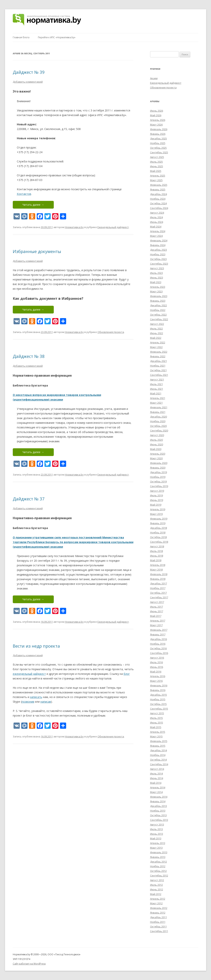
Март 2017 (156, 625)
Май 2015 (156, 727)
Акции (154, 78)
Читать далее (33, 205)
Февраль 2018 (159, 574)
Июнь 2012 (157, 889)
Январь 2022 (158, 356)
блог (127, 674)
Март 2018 (156, 570)
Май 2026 (156, 115)
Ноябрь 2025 (158, 143)
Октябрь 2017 (158, 593)
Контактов (24, 194)
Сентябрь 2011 (159, 931)
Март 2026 (156, 125)
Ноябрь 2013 (158, 811)
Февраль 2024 (159, 240)
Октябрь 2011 (158, 926)
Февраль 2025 (159, 185)
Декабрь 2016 (158, 639)
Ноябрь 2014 (158, 755)
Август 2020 (157, 435)
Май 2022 (156, 338)
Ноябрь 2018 (158, 532)
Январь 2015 (158, 746)
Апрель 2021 (158, 398)
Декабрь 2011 (158, 917)
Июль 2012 (156, 885)
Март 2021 (156, 403)
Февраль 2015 (159, 741)
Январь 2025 (158, 189)
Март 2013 (156, 848)
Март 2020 (156, 458)
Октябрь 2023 (158, 259)
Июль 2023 (156, 273)
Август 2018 (157, 546)
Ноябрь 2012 (158, 866)
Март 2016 (156, 681)
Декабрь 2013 (158, 806)
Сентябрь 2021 (159, 375)
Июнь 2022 (157, 333)
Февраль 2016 (159, 685)
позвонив (28, 702)
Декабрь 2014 (158, 750)
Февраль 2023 (159, 296)
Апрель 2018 (158, 565)
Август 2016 (157, 658)
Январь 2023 (158, 301)
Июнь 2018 (157, 556)
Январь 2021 (158, 412)
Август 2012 (157, 880)
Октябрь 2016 (158, 648)
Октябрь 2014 (158, 760)
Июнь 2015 (157, 723)
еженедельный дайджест (29, 674)
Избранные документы (37, 251)
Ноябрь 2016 (158, 644)
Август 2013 (157, 825)
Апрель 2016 (158, 676)
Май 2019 (156, 505)
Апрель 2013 (158, 843)
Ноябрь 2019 (158, 477)
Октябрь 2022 (158, 315)
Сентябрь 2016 (159, 653)
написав (46, 702)
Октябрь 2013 (158, 815)
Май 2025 (156, 171)
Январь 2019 (158, 523)
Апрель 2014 (158, 787)
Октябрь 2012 (158, 871)
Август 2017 (157, 602)
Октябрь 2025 (158, 148)
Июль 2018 (156, 551)
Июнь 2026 (157, 111)
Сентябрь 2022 (159, 319)
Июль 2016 (156, 662)
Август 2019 (157, 491)
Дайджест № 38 (29, 356)
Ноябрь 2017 (158, 588)
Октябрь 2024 (158, 203)
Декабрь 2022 (158, 305)
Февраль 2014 (159, 797)
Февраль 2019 (159, 519)
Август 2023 (157, 268)
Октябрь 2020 (158, 426)
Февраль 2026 (159, 129)
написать (36, 697)
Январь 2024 (158, 245)
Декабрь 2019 (158, 472)
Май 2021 (156, 393)
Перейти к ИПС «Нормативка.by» (57, 37)
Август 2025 (157, 157)
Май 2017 (156, 616)
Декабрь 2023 (158, 250)
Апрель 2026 (158, 120)
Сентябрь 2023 (159, 264)
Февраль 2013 (159, 852)
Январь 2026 (158, 134)
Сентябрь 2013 (159, 820)
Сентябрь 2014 (159, 764)
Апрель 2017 (158, 621)
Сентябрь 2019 (159, 486)
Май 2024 (156, 227)
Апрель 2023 (158, 287)
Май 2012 (156, 894)
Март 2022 (156, 347)
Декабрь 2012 (158, 862)
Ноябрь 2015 (158, 699)
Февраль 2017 (159, 630)
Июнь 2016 (157, 667)
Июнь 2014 (157, 778)
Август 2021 (157, 380)
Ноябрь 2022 (158, 310)
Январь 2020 (158, 468)
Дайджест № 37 (29, 499)
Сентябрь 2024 (159, 208)
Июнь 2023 (157, 278)
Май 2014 (156, 783)
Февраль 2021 (159, 407)
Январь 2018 (158, 579)
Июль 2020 (156, 440)
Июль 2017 (156, 607)
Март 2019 (156, 514)
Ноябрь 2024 (158, 199)
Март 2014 (156, 792)
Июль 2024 (156, 217)
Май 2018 (156, 560)
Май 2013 (156, 838)
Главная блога (21, 37)
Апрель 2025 (158, 176)
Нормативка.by (74, 227)
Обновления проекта (111, 332)
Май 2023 (156, 282)
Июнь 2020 (157, 444)
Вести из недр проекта (36, 646)
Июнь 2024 (157, 222)
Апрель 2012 (158, 899)
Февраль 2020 (159, 463)
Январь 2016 (158, 690)
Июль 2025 (156, 162)
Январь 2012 (158, 913)
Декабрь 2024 (158, 194)
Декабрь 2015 (158, 695)
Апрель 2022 (158, 342)
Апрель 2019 (158, 509)
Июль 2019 (156, 495)
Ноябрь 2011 (158, 922)
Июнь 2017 (157, 611)
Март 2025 (156, 180)
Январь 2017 (158, 634)
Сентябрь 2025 (159, 152)
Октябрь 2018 (158, 537)
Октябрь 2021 (158, 370)
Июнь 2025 (157, 166)
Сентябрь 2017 (159, 597)
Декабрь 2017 (158, 583)
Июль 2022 (156, 329)
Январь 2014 (158, 801)
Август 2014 (157, 769)
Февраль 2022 (159, 352)
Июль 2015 (156, 718)
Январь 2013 (158, 857)
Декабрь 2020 (158, 417)
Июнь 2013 (157, 834)
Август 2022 (157, 324)
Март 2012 (156, 903)
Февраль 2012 (159, 908)
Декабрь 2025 (158, 138)
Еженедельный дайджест (113, 227)
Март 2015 (156, 736)
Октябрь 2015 (158, 704)
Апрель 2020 (158, 454)
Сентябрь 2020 (159, 431)
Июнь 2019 (157, 500)
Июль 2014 (156, 774)
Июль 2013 (156, 829)
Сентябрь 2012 (159, 876)
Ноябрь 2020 (158, 421)
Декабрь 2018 (158, 528)
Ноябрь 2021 (158, 366)
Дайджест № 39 (29, 72)
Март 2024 (156, 236)
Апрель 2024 (158, 231)
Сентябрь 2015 (159, 709)
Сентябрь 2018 (159, 542)
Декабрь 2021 (158, 361)
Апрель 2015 (158, 732)
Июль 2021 (156, 384)
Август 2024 (157, 213)
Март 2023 (156, 291)
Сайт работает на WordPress (29, 964)
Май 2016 (156, 672)
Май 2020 (156, 449)
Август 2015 (157, 713)
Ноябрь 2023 (158, 254)
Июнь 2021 (157, 389)
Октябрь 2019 (158, 482)
